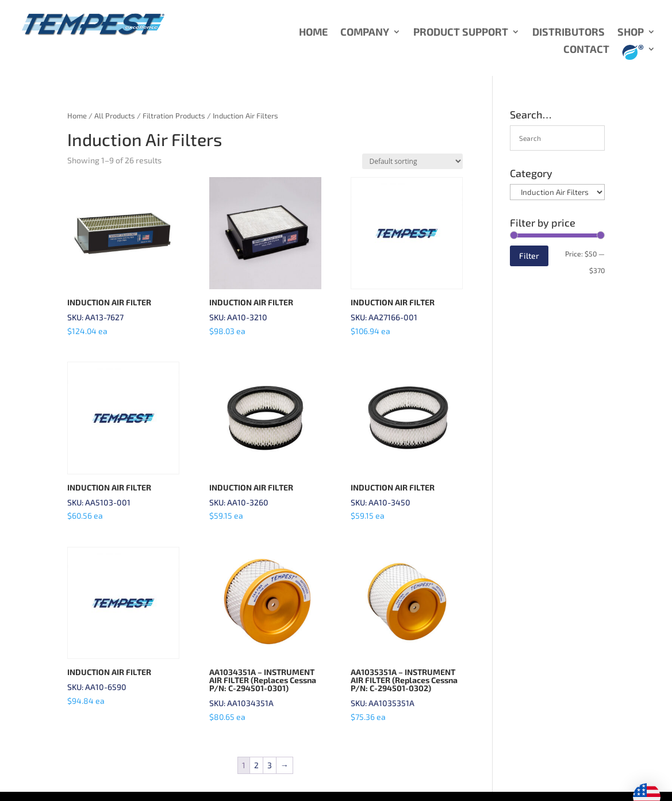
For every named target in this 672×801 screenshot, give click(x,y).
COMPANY (365, 33)
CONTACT (586, 50)
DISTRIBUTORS (569, 33)
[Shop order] (412, 161)
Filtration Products (174, 116)
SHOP (631, 33)
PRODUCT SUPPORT (461, 33)
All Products (115, 116)
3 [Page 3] (270, 765)
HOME (313, 33)
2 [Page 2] (256, 765)
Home (77, 116)
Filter (529, 256)
